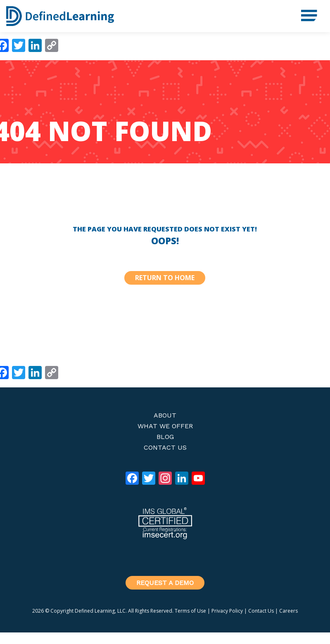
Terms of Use (190, 611)
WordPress (277, 638)
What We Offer (165, 426)
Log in (315, 638)
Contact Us (165, 447)
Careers (288, 611)
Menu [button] (305, 12)
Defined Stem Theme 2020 (119, 638)
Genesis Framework (215, 638)
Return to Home (165, 278)
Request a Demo (165, 583)
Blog (165, 437)
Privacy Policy (227, 611)
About (165, 415)
